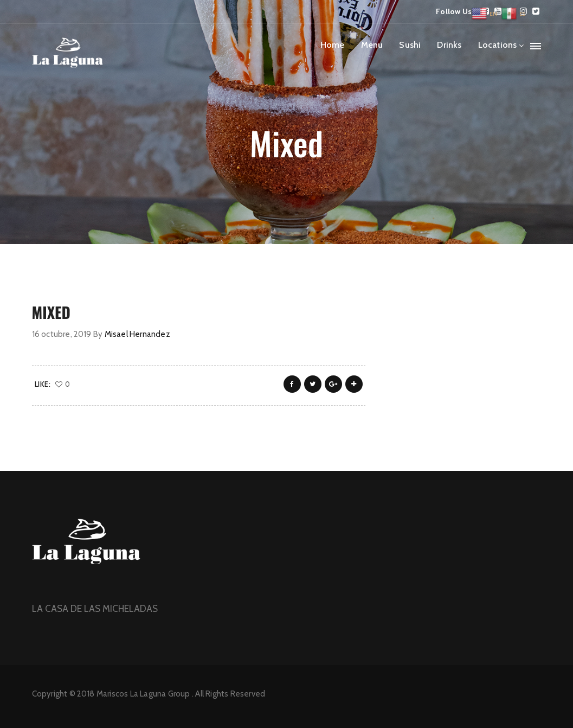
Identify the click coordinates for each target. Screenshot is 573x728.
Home (333, 45)
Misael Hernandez (137, 334)
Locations (498, 45)
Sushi (410, 45)
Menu (372, 45)
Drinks (449, 45)
